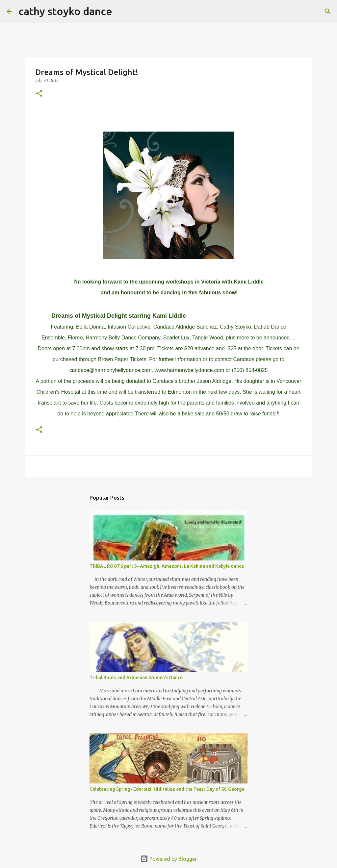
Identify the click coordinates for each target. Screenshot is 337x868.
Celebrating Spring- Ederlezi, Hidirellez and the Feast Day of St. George (167, 789)
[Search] (121, 12)
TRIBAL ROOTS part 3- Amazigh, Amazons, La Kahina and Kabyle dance (167, 566)
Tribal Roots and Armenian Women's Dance (136, 678)
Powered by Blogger (168, 859)
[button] (39, 94)
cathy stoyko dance (65, 11)
